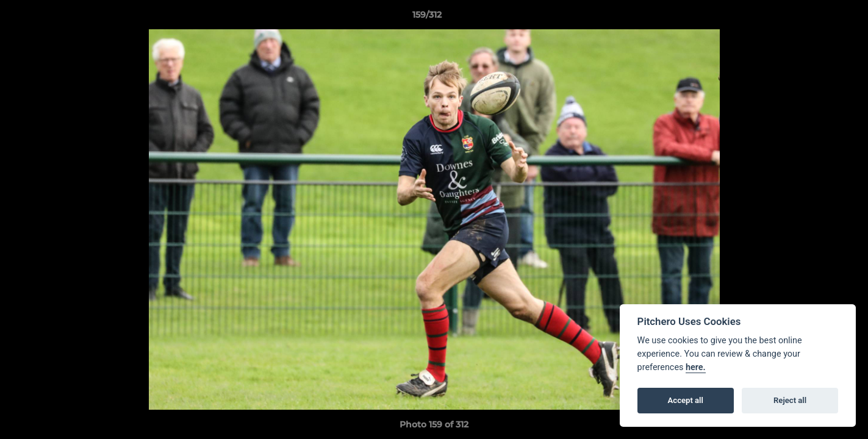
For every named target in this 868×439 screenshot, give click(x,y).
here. (696, 367)
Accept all (686, 400)
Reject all (790, 400)
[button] (817, 18)
